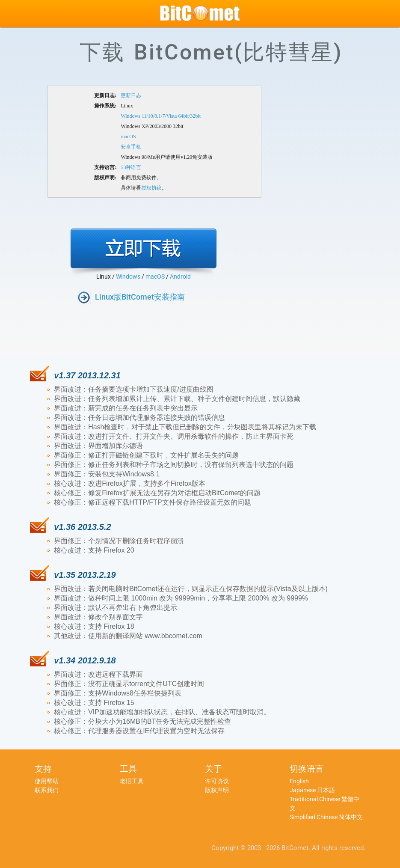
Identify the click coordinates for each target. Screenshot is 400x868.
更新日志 (131, 95)
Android (180, 276)
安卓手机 (131, 147)
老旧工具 (132, 781)
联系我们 (47, 790)
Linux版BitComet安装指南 (140, 297)
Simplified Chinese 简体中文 (326, 817)
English (299, 781)
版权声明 (217, 790)
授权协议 (151, 188)
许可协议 (217, 781)
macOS (128, 137)
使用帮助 (47, 781)
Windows (128, 276)
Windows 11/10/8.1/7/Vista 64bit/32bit (161, 116)
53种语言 (131, 167)
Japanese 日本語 (312, 790)
